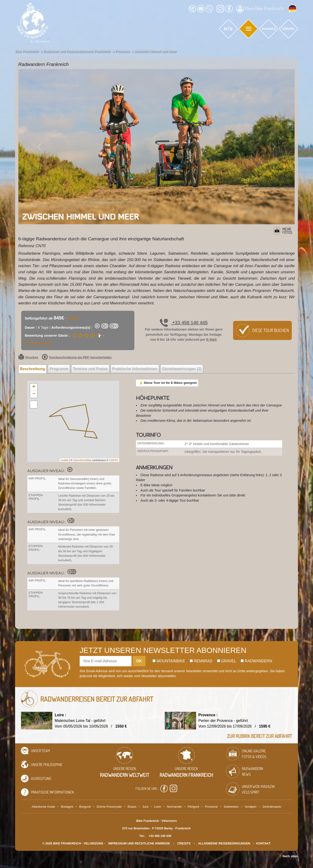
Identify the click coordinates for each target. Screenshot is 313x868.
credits (184, 843)
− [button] (34, 394)
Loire (157, 807)
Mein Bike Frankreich (260, 9)
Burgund (85, 807)
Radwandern (256, 661)
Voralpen (251, 807)
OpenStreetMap (82, 460)
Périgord (193, 807)
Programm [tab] (59, 369)
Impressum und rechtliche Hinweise (139, 843)
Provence (211, 807)
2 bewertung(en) (38, 343)
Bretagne (67, 807)
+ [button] (34, 387)
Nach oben (290, 856)
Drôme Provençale (109, 807)
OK (139, 661)
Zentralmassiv (272, 807)
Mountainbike (169, 661)
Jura (145, 807)
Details (73, 318)
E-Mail (211, 340)
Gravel (227, 661)
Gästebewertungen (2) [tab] (182, 369)
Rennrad (201, 661)
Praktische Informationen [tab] (135, 369)
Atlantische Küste (43, 807)
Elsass (132, 807)
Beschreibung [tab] (33, 369)
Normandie (174, 807)
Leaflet (65, 460)
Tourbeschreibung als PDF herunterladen (77, 357)
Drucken (28, 357)
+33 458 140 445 (184, 323)
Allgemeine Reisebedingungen (224, 843)
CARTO (114, 460)
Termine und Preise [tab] (90, 369)
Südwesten (231, 807)
